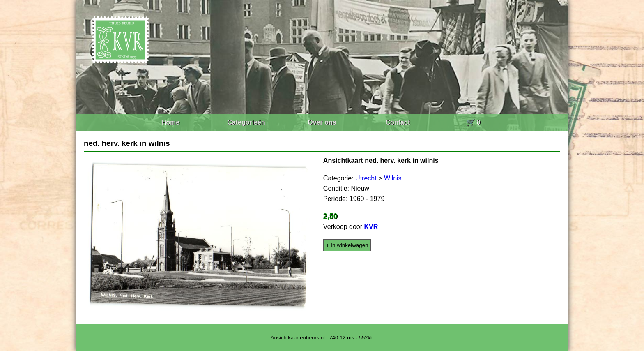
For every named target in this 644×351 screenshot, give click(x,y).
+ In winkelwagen (347, 245)
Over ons (322, 122)
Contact (398, 122)
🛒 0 (473, 122)
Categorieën (246, 122)
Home (170, 122)
